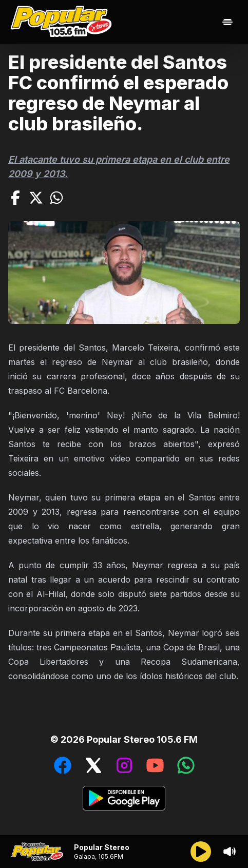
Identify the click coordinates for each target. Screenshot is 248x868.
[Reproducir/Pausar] (201, 852)
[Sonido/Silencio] (230, 852)
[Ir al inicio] (64, 22)
